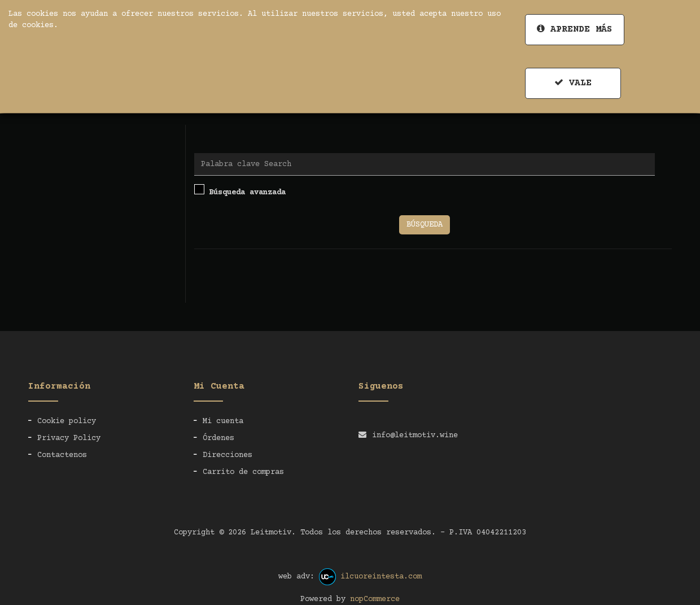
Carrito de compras (243, 472)
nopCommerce (375, 599)
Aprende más (575, 29)
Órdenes (218, 438)
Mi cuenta (223, 421)
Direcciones (228, 455)
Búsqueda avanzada (240, 191)
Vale (573, 83)
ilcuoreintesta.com (381, 577)
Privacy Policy (69, 438)
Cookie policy (67, 421)
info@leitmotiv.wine (415, 436)
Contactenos (62, 455)
